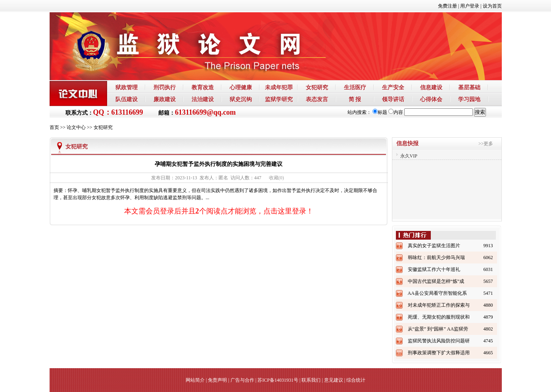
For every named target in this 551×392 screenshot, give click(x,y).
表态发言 (317, 99)
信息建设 (431, 87)
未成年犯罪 (279, 87)
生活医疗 (355, 87)
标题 (380, 112)
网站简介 (195, 380)
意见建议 (334, 380)
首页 (54, 127)
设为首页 (492, 6)
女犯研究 (317, 87)
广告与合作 (242, 380)
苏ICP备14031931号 (278, 380)
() (276, 178)
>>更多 (486, 144)
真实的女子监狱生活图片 (434, 246)
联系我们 (311, 380)
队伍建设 (127, 99)
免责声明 (217, 380)
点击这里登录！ (288, 211)
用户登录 (470, 6)
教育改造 (203, 87)
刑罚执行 (165, 87)
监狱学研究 (279, 99)
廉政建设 (165, 99)
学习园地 (469, 99)
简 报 (355, 99)
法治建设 (203, 99)
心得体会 (431, 99)
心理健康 (241, 87)
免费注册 (447, 6)
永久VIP (409, 156)
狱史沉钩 (241, 99)
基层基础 (469, 87)
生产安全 (393, 87)
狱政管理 (127, 87)
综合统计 (356, 380)
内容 (396, 112)
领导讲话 (393, 99)
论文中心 (76, 127)
